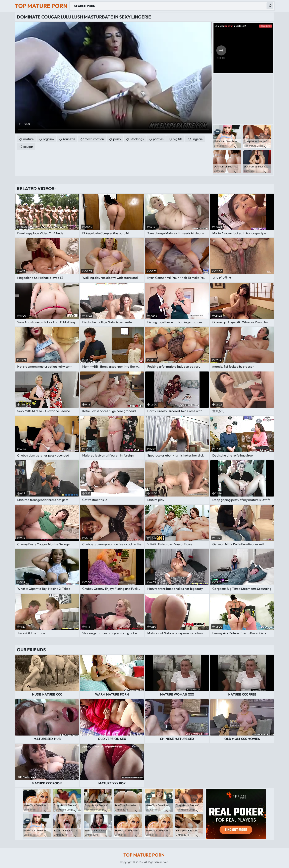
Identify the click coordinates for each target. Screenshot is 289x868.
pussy (117, 139)
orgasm (48, 139)
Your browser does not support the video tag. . (114, 78)
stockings (137, 139)
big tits (178, 139)
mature (28, 139)
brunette (69, 139)
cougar (28, 147)
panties (158, 139)
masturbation (94, 139)
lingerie (197, 139)
